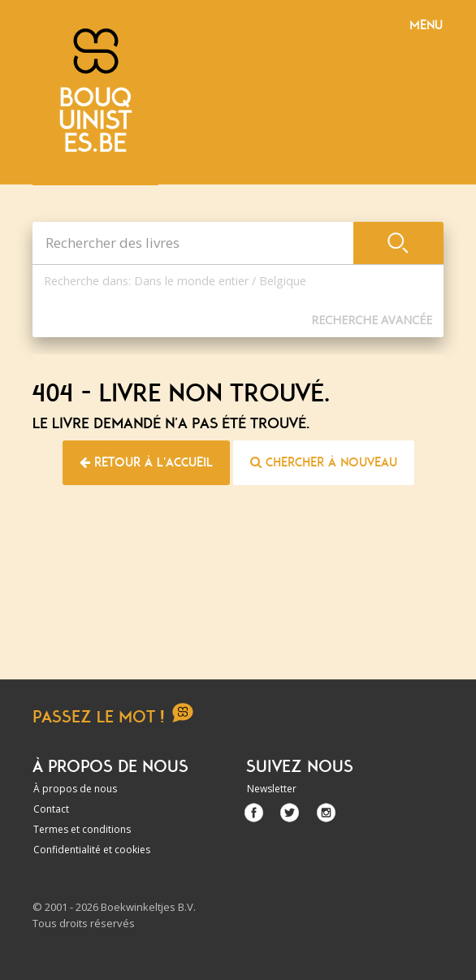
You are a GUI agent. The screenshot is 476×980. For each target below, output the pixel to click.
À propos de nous (75, 789)
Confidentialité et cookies (92, 850)
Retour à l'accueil (146, 462)
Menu (426, 25)
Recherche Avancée (372, 320)
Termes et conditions (82, 829)
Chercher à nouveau (324, 462)
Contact (51, 809)
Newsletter (272, 789)
